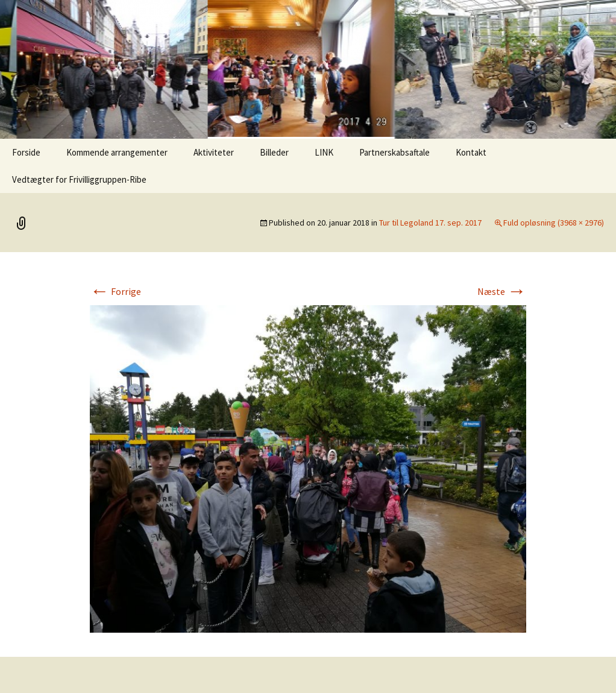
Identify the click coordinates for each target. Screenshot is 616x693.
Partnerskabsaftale (394, 152)
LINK (324, 152)
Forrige (115, 291)
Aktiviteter (214, 152)
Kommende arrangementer (117, 152)
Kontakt (471, 152)
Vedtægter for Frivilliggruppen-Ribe (79, 179)
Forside (26, 152)
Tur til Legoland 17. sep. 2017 (430, 223)
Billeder (274, 152)
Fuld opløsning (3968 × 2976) (554, 223)
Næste (502, 291)
